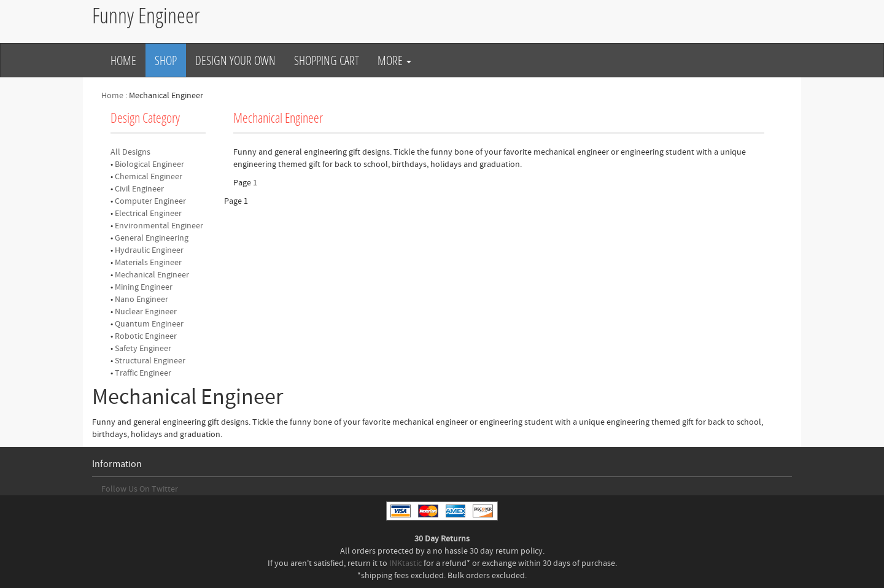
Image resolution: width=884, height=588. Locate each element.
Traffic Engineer (143, 373)
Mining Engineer (144, 287)
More (394, 60)
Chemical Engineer (149, 177)
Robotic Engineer (146, 336)
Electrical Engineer (148, 214)
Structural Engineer (150, 361)
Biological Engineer (149, 164)
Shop (166, 60)
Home (123, 60)
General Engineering (152, 238)
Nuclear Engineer (146, 312)
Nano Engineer (142, 300)
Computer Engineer (150, 201)
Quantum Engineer (149, 324)
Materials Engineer (148, 263)
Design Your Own (235, 60)
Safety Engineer (143, 349)
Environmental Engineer (159, 226)
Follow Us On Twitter (140, 489)
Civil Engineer (139, 189)
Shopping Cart (327, 60)
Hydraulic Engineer (149, 250)
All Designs (130, 152)
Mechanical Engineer (152, 275)
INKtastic (405, 563)
